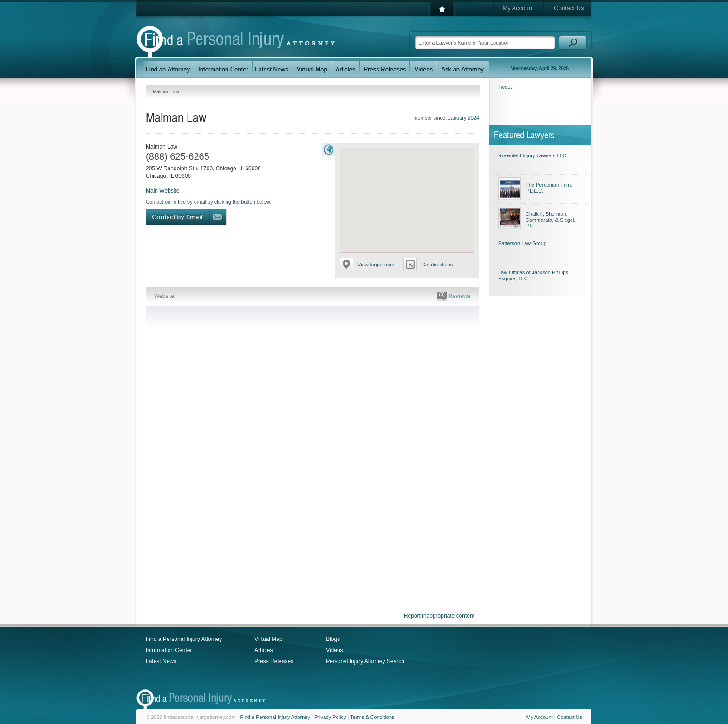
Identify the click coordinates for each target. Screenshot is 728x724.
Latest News (161, 661)
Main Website (162, 191)
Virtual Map (268, 639)
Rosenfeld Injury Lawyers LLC (532, 155)
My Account (518, 8)
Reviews (454, 297)
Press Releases (274, 661)
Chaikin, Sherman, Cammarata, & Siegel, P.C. (551, 220)
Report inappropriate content (439, 616)
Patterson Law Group (522, 243)
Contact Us (569, 8)
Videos (334, 650)
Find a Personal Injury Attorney (184, 639)
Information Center (169, 650)
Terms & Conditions (372, 717)
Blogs (333, 639)
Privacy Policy (330, 717)
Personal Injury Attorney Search (365, 661)
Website (164, 296)
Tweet (505, 87)
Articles (263, 650)
